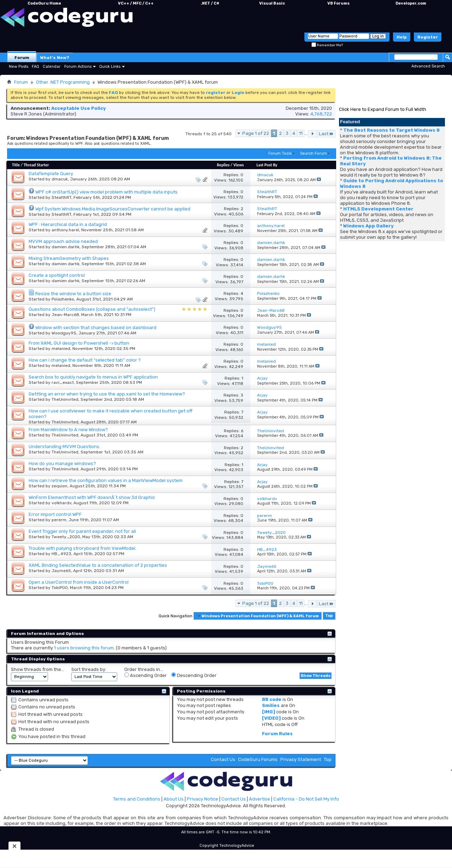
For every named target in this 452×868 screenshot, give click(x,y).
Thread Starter (36, 165)
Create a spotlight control (57, 275)
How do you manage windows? (62, 463)
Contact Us (223, 759)
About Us (174, 799)
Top (329, 616)
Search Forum (314, 153)
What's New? (55, 58)
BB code (272, 699)
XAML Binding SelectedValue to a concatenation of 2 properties (98, 565)
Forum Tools (280, 153)
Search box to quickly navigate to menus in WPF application (93, 377)
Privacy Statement (301, 759)
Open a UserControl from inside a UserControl (79, 582)
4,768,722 (321, 114)
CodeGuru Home (44, 3)
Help (402, 37)
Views (239, 165)
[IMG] (269, 712)
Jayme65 (61, 571)
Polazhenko (63, 299)
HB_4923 (61, 554)
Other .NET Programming (63, 82)
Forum (22, 58)
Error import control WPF (55, 514)
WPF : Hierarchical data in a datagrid (68, 224)
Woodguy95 (64, 333)
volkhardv (61, 503)
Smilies (271, 705)
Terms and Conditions (137, 799)
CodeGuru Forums (258, 759)
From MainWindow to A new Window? (68, 430)
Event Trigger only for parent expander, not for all (82, 531)
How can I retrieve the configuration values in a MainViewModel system (106, 480)
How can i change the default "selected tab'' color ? (85, 360)
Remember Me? (327, 45)
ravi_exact (63, 382)
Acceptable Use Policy (79, 108)
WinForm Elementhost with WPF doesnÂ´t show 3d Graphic (92, 497)
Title (16, 165)
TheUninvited (65, 399)
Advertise (260, 799)
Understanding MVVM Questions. (64, 447)
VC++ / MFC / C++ (136, 3)
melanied (61, 349)
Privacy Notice (203, 799)
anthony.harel (65, 230)
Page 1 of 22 (256, 133)
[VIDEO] (271, 718)
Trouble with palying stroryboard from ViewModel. (82, 548)
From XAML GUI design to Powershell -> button (79, 343)
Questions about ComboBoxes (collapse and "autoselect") (92, 309)
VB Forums (338, 3)
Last (326, 134)
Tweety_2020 (66, 537)
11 (301, 133)
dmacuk (60, 179)
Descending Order (194, 675)
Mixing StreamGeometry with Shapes (69, 258)
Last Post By (269, 165)
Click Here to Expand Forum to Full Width (383, 109)
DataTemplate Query (51, 174)
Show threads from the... (38, 669)
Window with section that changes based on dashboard (96, 328)
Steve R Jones (26, 114)
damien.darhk (66, 247)
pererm (59, 520)
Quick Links (110, 67)
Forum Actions (78, 67)
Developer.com (411, 3)
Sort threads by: (89, 669)
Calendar (52, 67)
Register (428, 37)
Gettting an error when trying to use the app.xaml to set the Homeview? (107, 394)
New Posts (19, 67)
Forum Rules (277, 734)
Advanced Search (428, 66)
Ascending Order (145, 675)
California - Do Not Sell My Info (306, 799)
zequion (60, 486)
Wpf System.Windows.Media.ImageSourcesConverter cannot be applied (113, 209)
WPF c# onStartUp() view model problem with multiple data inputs (106, 192)
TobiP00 (60, 588)
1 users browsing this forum (84, 648)
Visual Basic (272, 3)
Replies (223, 165)
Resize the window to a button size (73, 294)
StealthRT (61, 197)
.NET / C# (210, 3)
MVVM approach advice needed (63, 241)
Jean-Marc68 (65, 315)
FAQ (35, 67)
